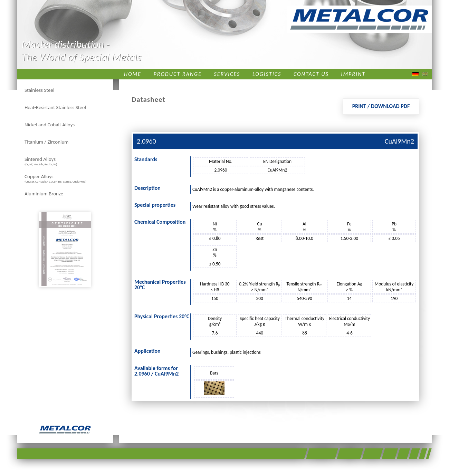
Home (133, 74)
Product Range (178, 74)
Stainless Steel (39, 90)
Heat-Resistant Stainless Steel (55, 107)
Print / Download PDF (381, 106)
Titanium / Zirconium (46, 142)
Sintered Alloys (41, 161)
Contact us (311, 74)
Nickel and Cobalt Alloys (50, 125)
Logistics (267, 74)
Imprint (353, 74)
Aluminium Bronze (44, 194)
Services (227, 74)
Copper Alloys (55, 178)
